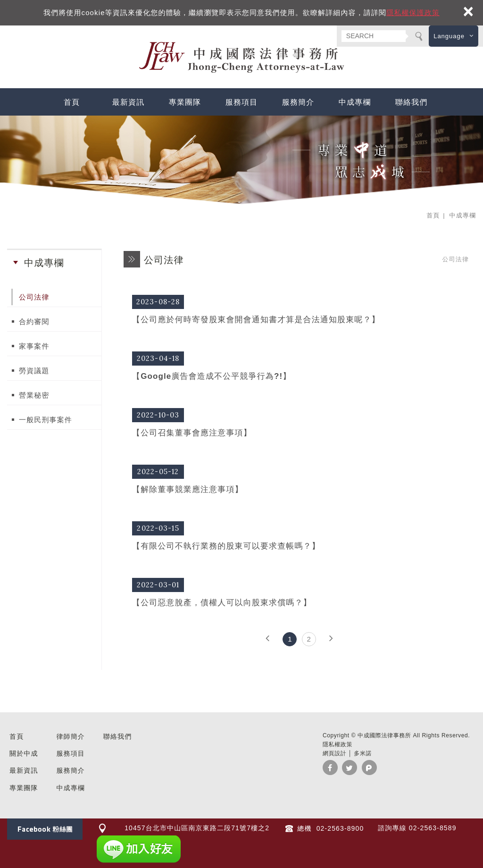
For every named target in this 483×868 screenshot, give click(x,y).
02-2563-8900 (339, 828)
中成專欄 (355, 102)
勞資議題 (34, 371)
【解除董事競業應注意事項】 (299, 479)
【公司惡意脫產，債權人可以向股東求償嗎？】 (299, 592)
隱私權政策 (337, 744)
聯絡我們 (412, 102)
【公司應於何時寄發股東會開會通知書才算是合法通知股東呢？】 (299, 309)
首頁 (72, 102)
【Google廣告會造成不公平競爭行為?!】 (299, 365)
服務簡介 (298, 102)
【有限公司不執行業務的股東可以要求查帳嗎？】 (299, 535)
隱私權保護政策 (413, 13)
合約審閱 (34, 321)
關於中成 (24, 753)
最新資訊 (129, 102)
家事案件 (34, 346)
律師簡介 (71, 736)
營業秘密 (34, 395)
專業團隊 (185, 102)
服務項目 (242, 102)
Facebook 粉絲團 (45, 829)
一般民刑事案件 (46, 420)
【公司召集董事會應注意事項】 (299, 422)
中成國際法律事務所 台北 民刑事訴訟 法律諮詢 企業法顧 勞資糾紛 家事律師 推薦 (241, 57)
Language (449, 36)
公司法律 (34, 297)
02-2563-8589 (433, 828)
